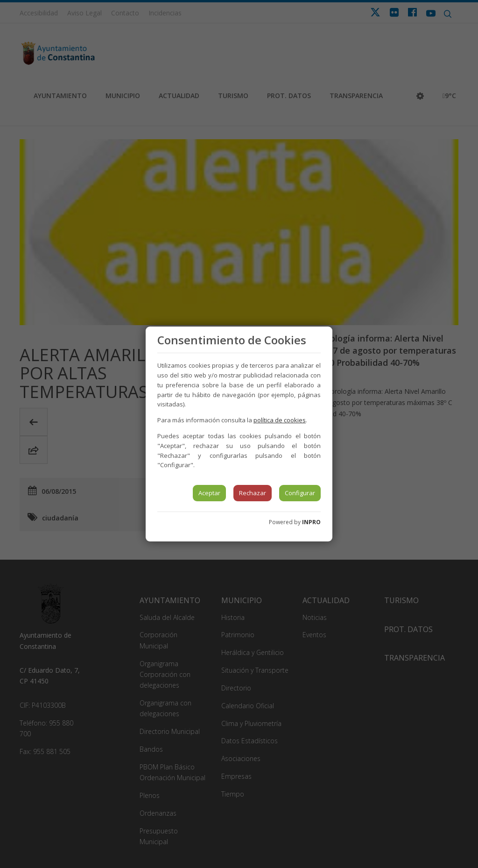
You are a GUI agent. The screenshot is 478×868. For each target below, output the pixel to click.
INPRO (311, 522)
